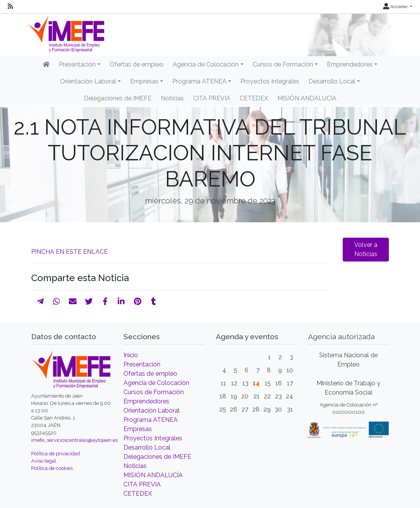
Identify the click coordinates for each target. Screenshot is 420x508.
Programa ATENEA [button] (199, 81)
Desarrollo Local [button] (332, 81)
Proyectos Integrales (270, 81)
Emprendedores (146, 401)
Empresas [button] (144, 81)
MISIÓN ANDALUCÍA (307, 98)
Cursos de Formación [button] (283, 64)
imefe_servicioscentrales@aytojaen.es (74, 440)
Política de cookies (52, 468)
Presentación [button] (77, 64)
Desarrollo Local (147, 447)
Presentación (142, 364)
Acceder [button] (396, 7)
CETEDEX (254, 98)
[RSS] (10, 7)
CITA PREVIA (212, 98)
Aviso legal (44, 461)
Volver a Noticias (366, 249)
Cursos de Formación (154, 392)
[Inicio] (46, 65)
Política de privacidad (56, 454)
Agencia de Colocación (156, 383)
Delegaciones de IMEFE (118, 98)
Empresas (138, 429)
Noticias (172, 98)
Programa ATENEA (151, 420)
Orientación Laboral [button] (88, 81)
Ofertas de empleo (137, 64)
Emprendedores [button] (350, 64)
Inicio (131, 355)
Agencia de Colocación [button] (206, 64)
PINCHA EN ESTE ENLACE (69, 252)
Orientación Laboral (152, 411)
